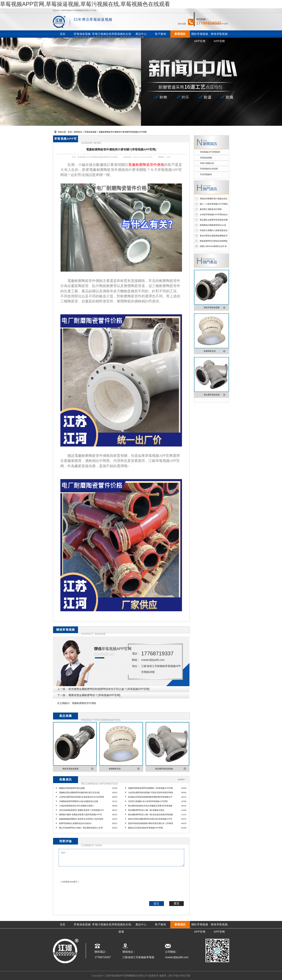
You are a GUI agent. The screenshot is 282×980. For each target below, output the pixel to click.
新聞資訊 (78, 132)
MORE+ (181, 780)
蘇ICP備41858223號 (180, 976)
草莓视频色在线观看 (209, 169)
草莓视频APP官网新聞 (210, 152)
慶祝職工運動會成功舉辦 (211, 209)
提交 (156, 903)
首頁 (70, 132)
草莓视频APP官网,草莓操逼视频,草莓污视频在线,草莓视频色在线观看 (85, 4)
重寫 (176, 903)
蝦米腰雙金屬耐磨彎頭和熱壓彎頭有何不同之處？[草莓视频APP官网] (109, 689)
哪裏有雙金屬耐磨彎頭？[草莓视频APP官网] (94, 695)
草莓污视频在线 (207, 163)
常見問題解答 (206, 174)
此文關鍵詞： (65, 703)
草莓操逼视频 (90, 132)
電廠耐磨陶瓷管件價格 (84, 703)
